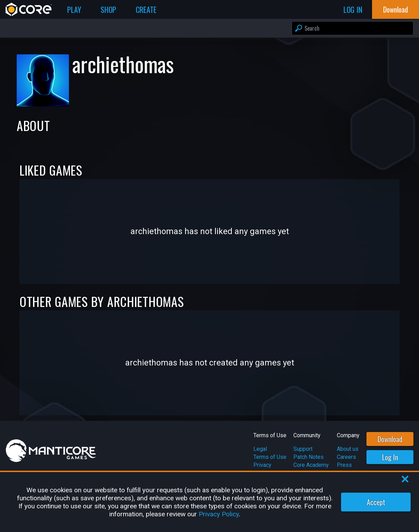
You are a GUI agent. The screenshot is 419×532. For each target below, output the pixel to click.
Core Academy (311, 465)
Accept (376, 502)
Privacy (262, 465)
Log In (390, 457)
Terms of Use (270, 457)
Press (344, 465)
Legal (260, 449)
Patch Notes (309, 457)
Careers (346, 457)
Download (390, 439)
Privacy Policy (219, 514)
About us (348, 449)
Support (303, 449)
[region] (209, 502)
